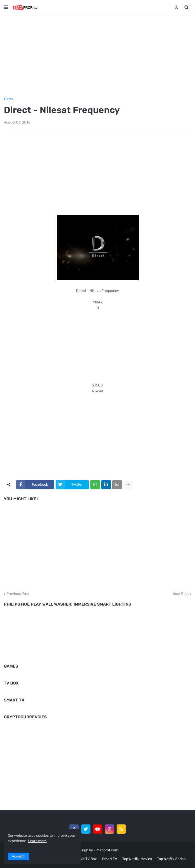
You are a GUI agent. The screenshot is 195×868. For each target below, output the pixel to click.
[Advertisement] (97, 55)
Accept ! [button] (18, 856)
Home (9, 99)
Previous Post (18, 594)
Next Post (181, 594)
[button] (6, 7)
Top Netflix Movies (137, 859)
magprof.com (107, 850)
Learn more (37, 841)
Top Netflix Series (171, 859)
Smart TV (110, 859)
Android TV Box (84, 859)
